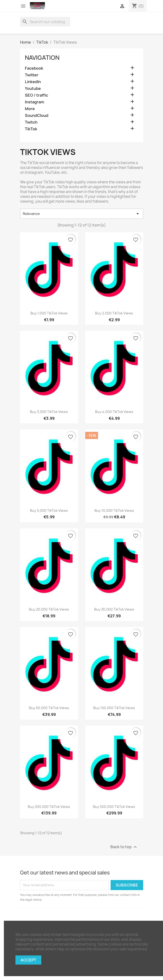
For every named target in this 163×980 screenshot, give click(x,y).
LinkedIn (33, 82)
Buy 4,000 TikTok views (114, 412)
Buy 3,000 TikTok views (49, 412)
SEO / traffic (36, 95)
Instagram (35, 102)
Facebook (34, 68)
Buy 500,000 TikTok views (114, 807)
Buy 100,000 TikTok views (114, 708)
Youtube (33, 89)
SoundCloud (37, 116)
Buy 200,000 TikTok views (49, 807)
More (30, 109)
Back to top (124, 847)
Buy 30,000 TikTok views (114, 609)
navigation (42, 58)
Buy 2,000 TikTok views (114, 313)
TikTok (31, 129)
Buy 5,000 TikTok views (49, 510)
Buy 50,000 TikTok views (49, 708)
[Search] (45, 22)
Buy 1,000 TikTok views (49, 313)
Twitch (31, 122)
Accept (28, 960)
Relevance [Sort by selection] (82, 214)
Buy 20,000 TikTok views (49, 609)
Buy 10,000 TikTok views (114, 510)
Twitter (32, 75)
